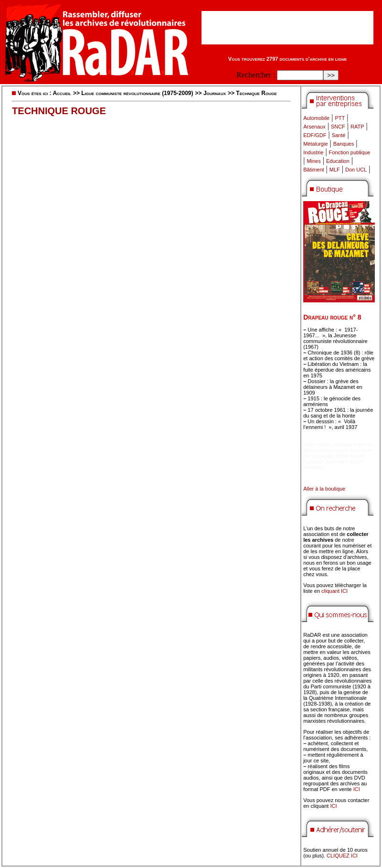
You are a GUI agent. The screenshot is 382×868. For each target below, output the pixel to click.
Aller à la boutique (324, 489)
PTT (340, 118)
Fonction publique (350, 152)
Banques (344, 144)
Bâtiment (313, 170)
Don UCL (356, 170)
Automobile (316, 118)
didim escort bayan (325, 450)
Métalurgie (315, 144)
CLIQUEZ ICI (342, 856)
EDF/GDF (315, 135)
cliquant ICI (334, 591)
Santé (339, 135)
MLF (335, 170)
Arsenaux (314, 127)
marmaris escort (354, 444)
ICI (357, 789)
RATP (357, 127)
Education (338, 161)
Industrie (313, 152)
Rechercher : (256, 75)
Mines (313, 161)
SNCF (338, 127)
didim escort (317, 444)
